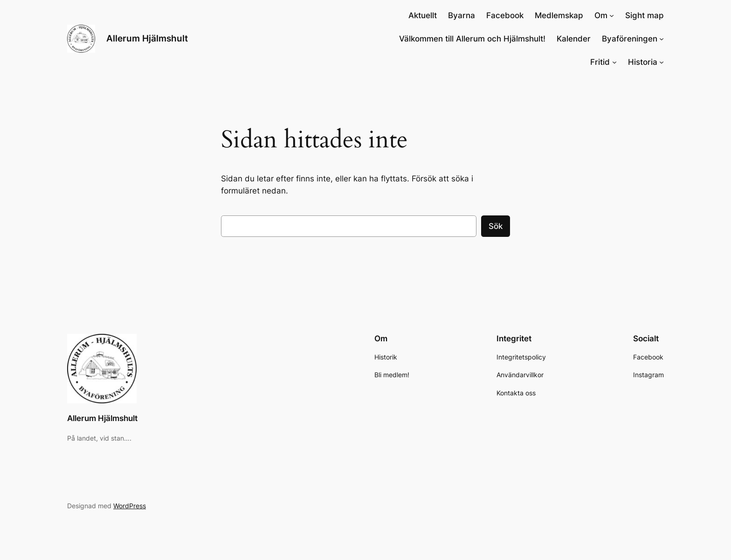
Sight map (645, 15)
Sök (496, 226)
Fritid (600, 62)
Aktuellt (423, 15)
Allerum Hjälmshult (147, 38)
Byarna (462, 15)
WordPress (130, 506)
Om (601, 15)
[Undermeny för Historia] (662, 62)
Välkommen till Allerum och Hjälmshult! (472, 39)
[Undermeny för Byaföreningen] (662, 39)
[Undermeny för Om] (612, 15)
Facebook (505, 15)
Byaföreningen (630, 39)
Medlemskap (559, 15)
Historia (643, 62)
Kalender (574, 39)
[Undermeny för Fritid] (614, 62)
